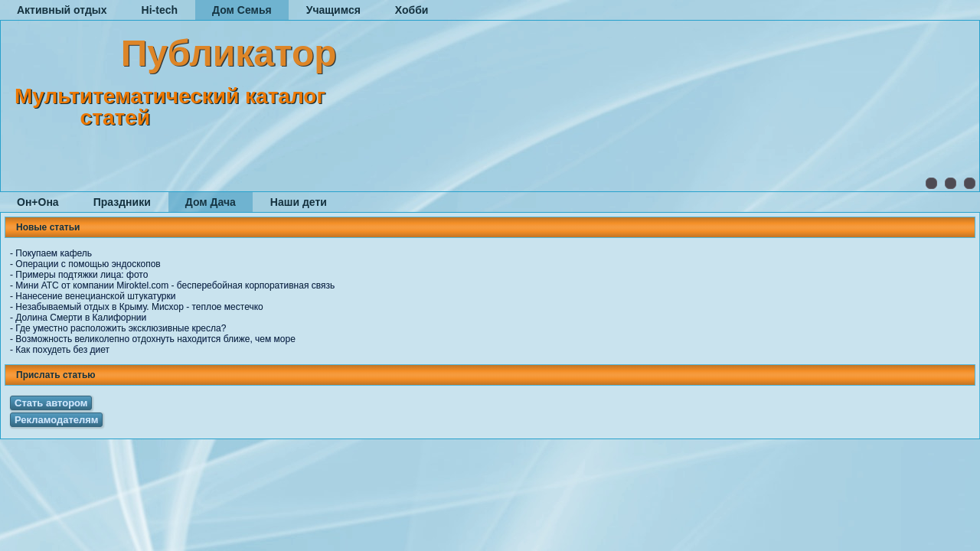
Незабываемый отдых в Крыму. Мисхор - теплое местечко (139, 307)
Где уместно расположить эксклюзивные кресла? (121, 328)
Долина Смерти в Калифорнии (81, 318)
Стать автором (51, 403)
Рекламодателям (56, 420)
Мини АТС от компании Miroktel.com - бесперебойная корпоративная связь (175, 285)
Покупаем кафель (54, 253)
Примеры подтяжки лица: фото (82, 275)
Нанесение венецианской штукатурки (95, 296)
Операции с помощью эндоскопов (88, 264)
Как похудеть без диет (62, 350)
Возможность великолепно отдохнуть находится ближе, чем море (155, 339)
